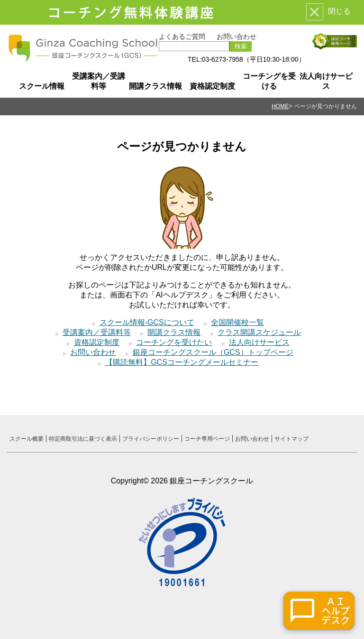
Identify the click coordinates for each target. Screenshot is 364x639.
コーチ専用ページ (207, 439)
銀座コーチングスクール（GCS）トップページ (213, 352)
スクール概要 (27, 439)
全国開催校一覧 (237, 322)
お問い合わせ (237, 37)
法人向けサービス (326, 81)
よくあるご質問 (182, 37)
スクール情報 (42, 86)
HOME (280, 106)
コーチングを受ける (269, 81)
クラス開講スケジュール (259, 332)
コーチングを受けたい (174, 342)
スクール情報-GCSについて (147, 322)
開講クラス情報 (155, 86)
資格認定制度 (212, 86)
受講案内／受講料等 (99, 81)
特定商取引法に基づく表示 (83, 439)
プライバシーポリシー (151, 439)
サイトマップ (291, 439)
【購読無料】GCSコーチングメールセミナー (182, 362)
